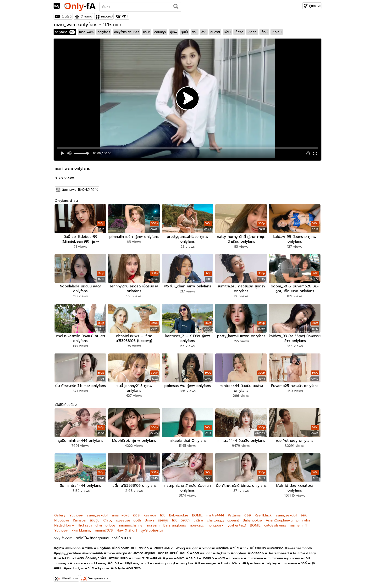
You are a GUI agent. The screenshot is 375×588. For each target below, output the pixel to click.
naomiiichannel (131, 525)
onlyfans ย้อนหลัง (127, 32)
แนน (59, 568)
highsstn (126, 553)
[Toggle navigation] (58, 6)
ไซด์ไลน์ (67, 16)
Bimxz (149, 520)
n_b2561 (142, 563)
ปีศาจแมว (259, 548)
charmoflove (105, 525)
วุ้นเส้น (152, 553)
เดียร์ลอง (257, 553)
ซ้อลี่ (304, 563)
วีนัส (236, 548)
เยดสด (252, 32)
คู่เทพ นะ (315, 6)
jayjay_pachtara (69, 553)
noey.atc (197, 525)
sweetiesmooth (129, 520)
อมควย (215, 32)
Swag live (186, 563)
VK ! (125, 16)
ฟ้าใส (221, 558)
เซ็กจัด (239, 32)
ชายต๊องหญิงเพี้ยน (94, 558)
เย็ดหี (264, 32)
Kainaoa (150, 515)
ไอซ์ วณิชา (122, 548)
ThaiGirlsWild (231, 563)
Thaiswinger (207, 563)
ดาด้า (140, 553)
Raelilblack (263, 515)
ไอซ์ (163, 515)
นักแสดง (86, 16)
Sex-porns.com (99, 578)
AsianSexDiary (304, 553)
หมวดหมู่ (107, 16)
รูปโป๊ (185, 32)
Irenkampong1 (164, 563)
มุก (313, 563)
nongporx (216, 525)
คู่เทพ (174, 32)
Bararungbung (175, 525)
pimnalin (303, 520)
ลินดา (181, 558)
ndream (153, 525)
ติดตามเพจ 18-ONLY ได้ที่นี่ (80, 190)
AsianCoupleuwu (279, 520)
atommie (236, 558)
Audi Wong (176, 548)
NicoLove (62, 520)
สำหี (204, 32)
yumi (169, 558)
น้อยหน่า (208, 558)
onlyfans (65, 32)
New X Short (127, 530)
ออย (136, 515)
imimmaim (255, 558)
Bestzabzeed (278, 553)
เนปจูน (127, 563)
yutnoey (293, 558)
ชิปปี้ (175, 553)
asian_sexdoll (97, 515)
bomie (78, 563)
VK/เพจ (135, 568)
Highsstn (85, 525)
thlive (111, 553)
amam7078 (121, 515)
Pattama (234, 515)
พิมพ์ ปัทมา (119, 558)
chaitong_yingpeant (223, 520)
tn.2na (198, 520)
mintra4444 (215, 515)
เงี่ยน (227, 32)
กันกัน (115, 563)
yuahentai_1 (237, 525)
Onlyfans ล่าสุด (66, 201)
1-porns (104, 568)
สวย (195, 32)
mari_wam (86, 32)
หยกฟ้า (158, 548)
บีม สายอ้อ (141, 548)
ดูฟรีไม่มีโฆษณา (152, 530)
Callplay (271, 563)
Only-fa (119, 568)
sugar (193, 548)
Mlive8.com (70, 578)
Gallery (60, 515)
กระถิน (193, 558)
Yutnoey (76, 515)
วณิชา (185, 520)
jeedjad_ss (75, 568)
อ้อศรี (164, 553)
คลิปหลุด (160, 32)
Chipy (108, 520)
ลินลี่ (185, 553)
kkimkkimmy (81, 530)
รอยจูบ (94, 520)
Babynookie (179, 515)
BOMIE (197, 515)
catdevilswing (275, 525)
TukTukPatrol (66, 558)
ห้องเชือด (277, 548)
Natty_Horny (64, 525)
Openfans (253, 563)
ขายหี (147, 32)
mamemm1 (298, 525)
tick (245, 548)
